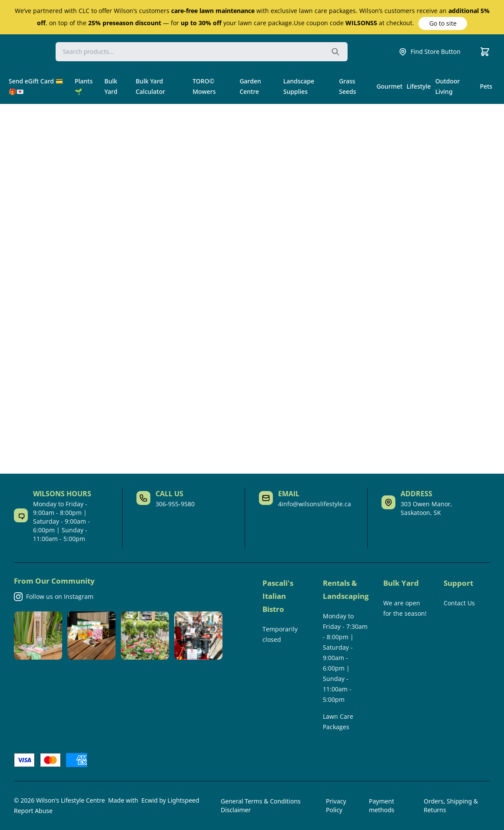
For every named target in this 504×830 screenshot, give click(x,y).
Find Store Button (429, 52)
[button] (443, 23)
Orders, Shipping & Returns (451, 805)
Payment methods (381, 805)
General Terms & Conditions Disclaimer (261, 805)
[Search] (202, 52)
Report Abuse (33, 811)
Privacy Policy (336, 805)
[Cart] (485, 52)
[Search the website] (335, 52)
